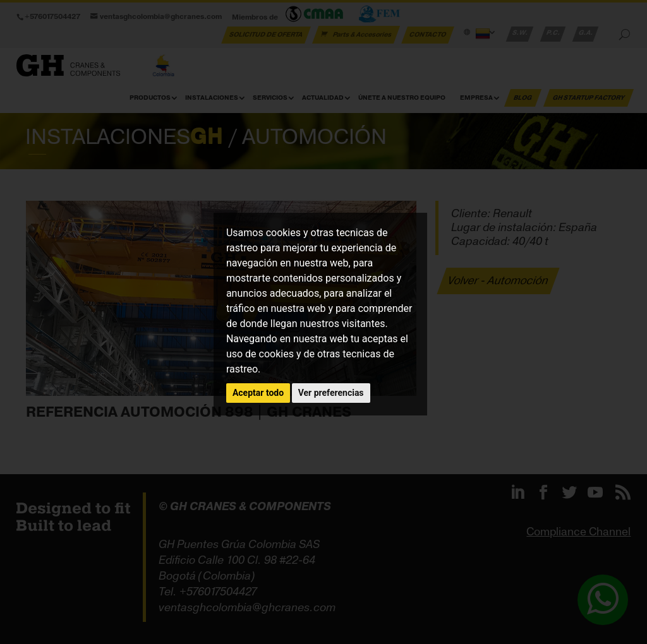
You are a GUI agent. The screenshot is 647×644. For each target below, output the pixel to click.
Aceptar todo (258, 393)
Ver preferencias (331, 393)
